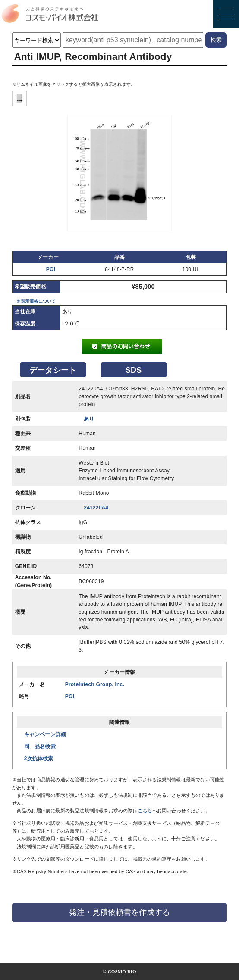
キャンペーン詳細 (45, 734)
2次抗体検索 (39, 758)
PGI (51, 269)
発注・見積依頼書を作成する (119, 912)
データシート (53, 370)
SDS (134, 370)
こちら (145, 811)
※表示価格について (36, 301)
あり (89, 419)
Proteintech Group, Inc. (95, 684)
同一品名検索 (40, 746)
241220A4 (96, 508)
